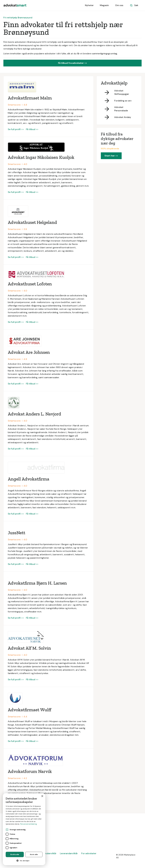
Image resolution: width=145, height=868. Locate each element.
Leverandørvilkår (69, 853)
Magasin (104, 5)
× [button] (42, 796)
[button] (24, 861)
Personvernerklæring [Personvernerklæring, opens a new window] (28, 824)
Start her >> (111, 156)
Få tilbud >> (32, 129)
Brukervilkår (50, 853)
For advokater (89, 853)
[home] (15, 5)
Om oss (119, 5)
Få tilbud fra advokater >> (72, 63)
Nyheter (89, 5)
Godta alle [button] (15, 854)
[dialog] (24, 829)
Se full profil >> (16, 129)
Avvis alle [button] (34, 854)
